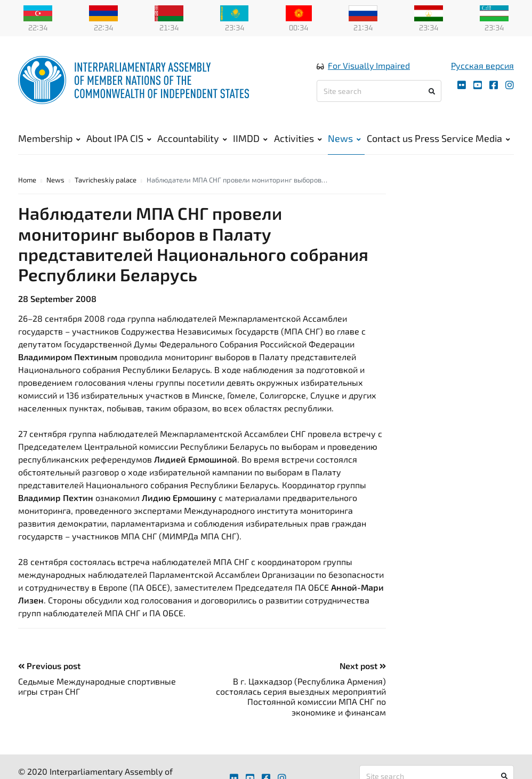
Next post (363, 666)
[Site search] (379, 92)
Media (493, 139)
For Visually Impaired (369, 66)
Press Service (444, 139)
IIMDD (250, 139)
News (344, 139)
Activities (298, 139)
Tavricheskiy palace (106, 180)
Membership (49, 139)
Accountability (192, 139)
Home (27, 180)
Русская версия (482, 66)
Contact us (390, 139)
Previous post (49, 666)
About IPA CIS (119, 139)
